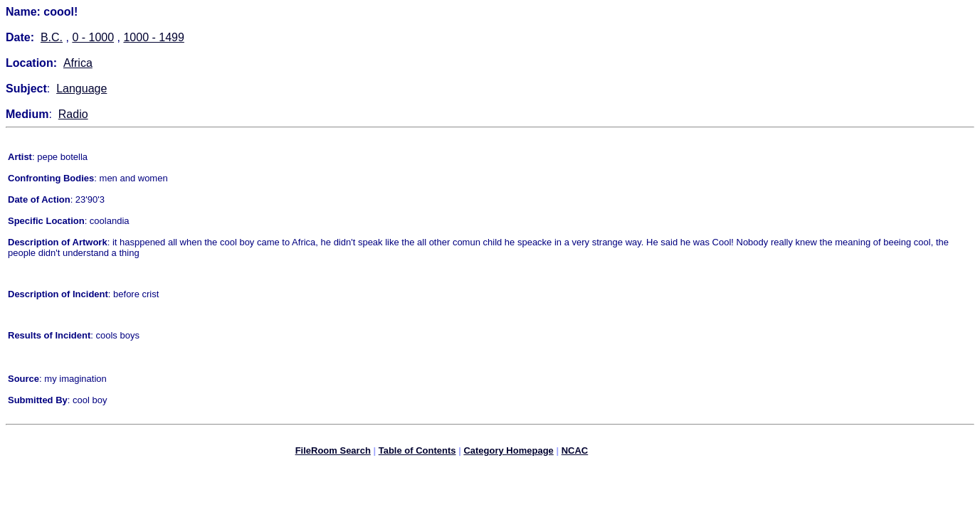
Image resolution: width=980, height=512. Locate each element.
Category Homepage (508, 453)
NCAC (575, 453)
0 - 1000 (93, 37)
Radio (73, 114)
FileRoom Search (333, 453)
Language (81, 89)
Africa (78, 63)
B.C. (52, 37)
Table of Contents (417, 453)
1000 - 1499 (153, 37)
